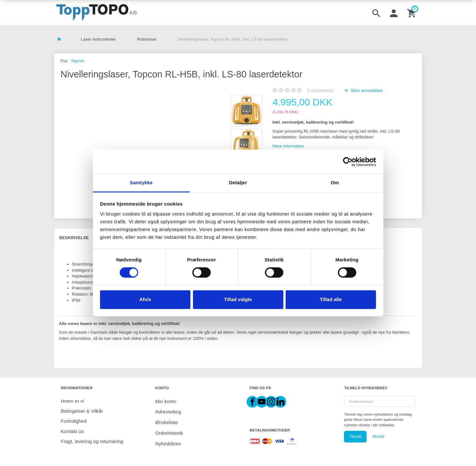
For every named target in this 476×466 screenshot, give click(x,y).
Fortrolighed (74, 421)
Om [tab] (335, 182)
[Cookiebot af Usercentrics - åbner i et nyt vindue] (348, 162)
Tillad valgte (238, 299)
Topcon (77, 61)
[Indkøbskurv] (412, 13)
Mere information (288, 146)
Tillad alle (331, 299)
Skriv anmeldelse (366, 91)
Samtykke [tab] (141, 182)
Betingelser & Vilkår (82, 411)
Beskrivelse (74, 238)
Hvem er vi (73, 401)
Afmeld (378, 437)
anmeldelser (321, 91)
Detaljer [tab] (238, 182)
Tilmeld (355, 437)
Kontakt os (72, 431)
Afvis (145, 299)
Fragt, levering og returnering (92, 441)
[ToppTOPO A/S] (97, 13)
